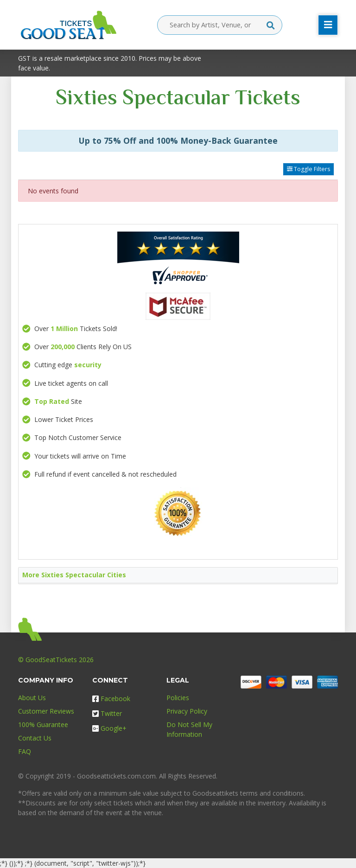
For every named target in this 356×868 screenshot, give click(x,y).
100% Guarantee (43, 724)
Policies (178, 698)
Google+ (109, 728)
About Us (32, 698)
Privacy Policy (187, 711)
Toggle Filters (308, 169)
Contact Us (35, 738)
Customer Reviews (46, 711)
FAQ (25, 751)
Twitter (107, 713)
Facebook (111, 699)
